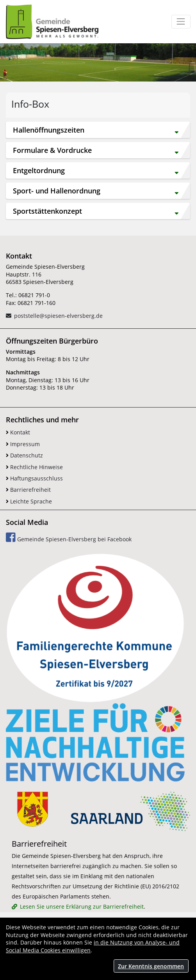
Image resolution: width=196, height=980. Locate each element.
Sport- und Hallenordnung (96, 191)
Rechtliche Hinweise (34, 467)
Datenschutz (24, 455)
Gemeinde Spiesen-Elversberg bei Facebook (69, 537)
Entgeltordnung (96, 171)
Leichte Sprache (29, 501)
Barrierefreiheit (28, 490)
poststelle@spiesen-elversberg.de (58, 316)
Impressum (23, 444)
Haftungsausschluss (34, 478)
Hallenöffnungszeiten (96, 130)
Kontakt (18, 432)
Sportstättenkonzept (96, 211)
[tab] (98, 130)
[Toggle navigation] (181, 22)
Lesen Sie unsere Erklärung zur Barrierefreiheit (82, 906)
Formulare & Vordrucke (96, 150)
